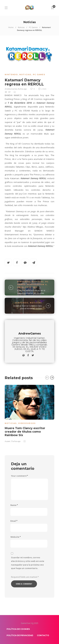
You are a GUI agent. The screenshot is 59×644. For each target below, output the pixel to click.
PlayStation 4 (37, 284)
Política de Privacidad (20, 635)
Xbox (20, 287)
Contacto (43, 635)
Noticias (21, 27)
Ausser (7, 441)
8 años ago (22, 89)
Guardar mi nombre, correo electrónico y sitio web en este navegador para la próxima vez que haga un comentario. (28, 563)
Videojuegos (27, 423)
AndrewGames (11, 89)
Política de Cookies (18, 629)
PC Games (33, 27)
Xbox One (31, 287)
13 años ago (16, 441)
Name (14, 505)
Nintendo (11, 75)
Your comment (19, 476)
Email (14, 521)
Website (15, 537)
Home (11, 27)
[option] (29, 413)
